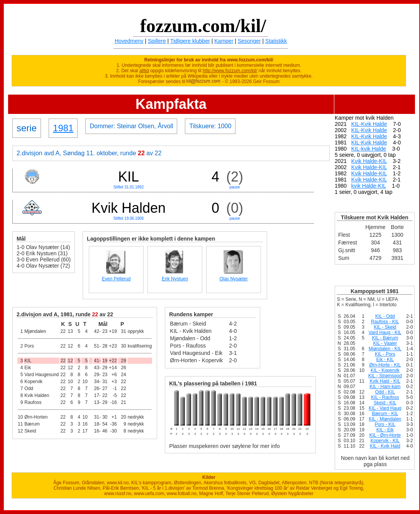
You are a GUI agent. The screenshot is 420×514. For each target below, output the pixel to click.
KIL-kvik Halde (369, 149)
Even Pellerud (116, 279)
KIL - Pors (385, 354)
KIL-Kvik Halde (369, 124)
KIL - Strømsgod (385, 376)
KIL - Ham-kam (385, 387)
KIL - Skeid (385, 327)
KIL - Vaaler (385, 343)
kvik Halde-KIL (369, 186)
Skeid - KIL (385, 403)
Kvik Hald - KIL (385, 381)
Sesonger (249, 41)
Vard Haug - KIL (385, 332)
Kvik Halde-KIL (369, 161)
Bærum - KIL (385, 414)
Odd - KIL (385, 392)
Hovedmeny (129, 41)
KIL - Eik (385, 430)
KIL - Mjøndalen (385, 419)
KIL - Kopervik (385, 370)
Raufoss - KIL (385, 322)
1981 (63, 128)
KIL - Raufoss (385, 397)
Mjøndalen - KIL (385, 349)
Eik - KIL (385, 360)
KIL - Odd (385, 316)
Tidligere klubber (190, 41)
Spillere (157, 41)
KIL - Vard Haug (385, 408)
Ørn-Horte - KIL (385, 365)
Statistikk (276, 41)
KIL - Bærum (385, 338)
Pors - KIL (385, 424)
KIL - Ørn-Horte (385, 435)
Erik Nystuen (175, 279)
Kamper (224, 41)
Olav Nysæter (233, 279)
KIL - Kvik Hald (385, 446)
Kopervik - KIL (385, 441)
